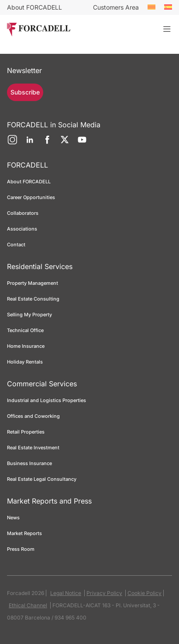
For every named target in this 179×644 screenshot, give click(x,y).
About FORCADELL (34, 7)
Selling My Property (29, 315)
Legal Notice (66, 593)
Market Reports (24, 533)
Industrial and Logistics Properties (46, 400)
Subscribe (25, 92)
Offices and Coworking (33, 416)
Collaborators (23, 213)
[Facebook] (47, 143)
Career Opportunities (31, 197)
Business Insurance (29, 463)
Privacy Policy (104, 593)
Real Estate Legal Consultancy (42, 479)
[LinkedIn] (30, 143)
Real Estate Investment (33, 448)
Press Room (21, 549)
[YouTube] (82, 143)
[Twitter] (65, 143)
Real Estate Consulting (34, 299)
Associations (22, 229)
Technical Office (25, 330)
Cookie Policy (145, 593)
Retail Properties (26, 432)
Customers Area (116, 7)
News (13, 518)
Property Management (33, 283)
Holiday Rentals (25, 362)
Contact (16, 245)
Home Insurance (26, 346)
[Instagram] (12, 143)
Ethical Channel (28, 605)
